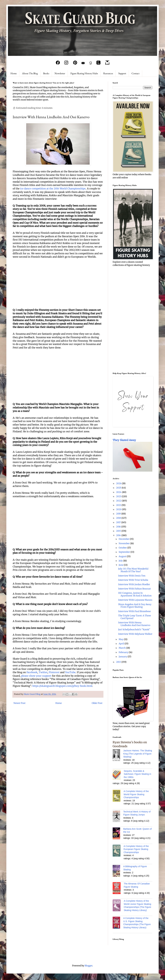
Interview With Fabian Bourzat (134, 589)
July (121, 561)
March (122, 648)
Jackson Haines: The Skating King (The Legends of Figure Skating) (138, 754)
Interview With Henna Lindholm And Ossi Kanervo (134, 624)
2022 (119, 501)
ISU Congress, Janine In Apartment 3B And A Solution (135, 594)
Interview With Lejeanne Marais (135, 600)
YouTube (70, 672)
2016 (119, 527)
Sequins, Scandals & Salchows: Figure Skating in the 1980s (137, 774)
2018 (119, 518)
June (121, 565)
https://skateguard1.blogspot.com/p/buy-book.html (62, 686)
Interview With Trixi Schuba (133, 580)
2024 (119, 492)
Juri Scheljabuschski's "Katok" (134, 629)
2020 (119, 509)
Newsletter (60, 73)
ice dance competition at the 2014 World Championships (53, 189)
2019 (119, 514)
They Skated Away (124, 440)
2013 (119, 662)
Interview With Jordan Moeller (134, 584)
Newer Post (19, 703)
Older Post (97, 703)
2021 (119, 505)
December (124, 539)
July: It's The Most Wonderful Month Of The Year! (133, 570)
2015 (119, 531)
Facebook (32, 672)
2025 (119, 488)
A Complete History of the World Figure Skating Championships (136, 794)
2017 (119, 522)
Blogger (88, 966)
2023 (119, 496)
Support (122, 73)
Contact (135, 73)
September (125, 552)
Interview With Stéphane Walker (135, 634)
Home (14, 73)
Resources (108, 73)
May (121, 639)
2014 (119, 535)
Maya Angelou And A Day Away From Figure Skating (135, 606)
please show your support (36, 676)
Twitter (43, 672)
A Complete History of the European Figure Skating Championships (136, 849)
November (124, 543)
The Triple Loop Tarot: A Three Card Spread (135, 617)
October (123, 548)
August (123, 556)
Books (46, 73)
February (124, 652)
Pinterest (54, 672)
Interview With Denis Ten (132, 576)
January (123, 657)
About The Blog (30, 73)
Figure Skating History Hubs (84, 73)
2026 (119, 483)
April (122, 644)
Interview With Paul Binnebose (134, 611)
